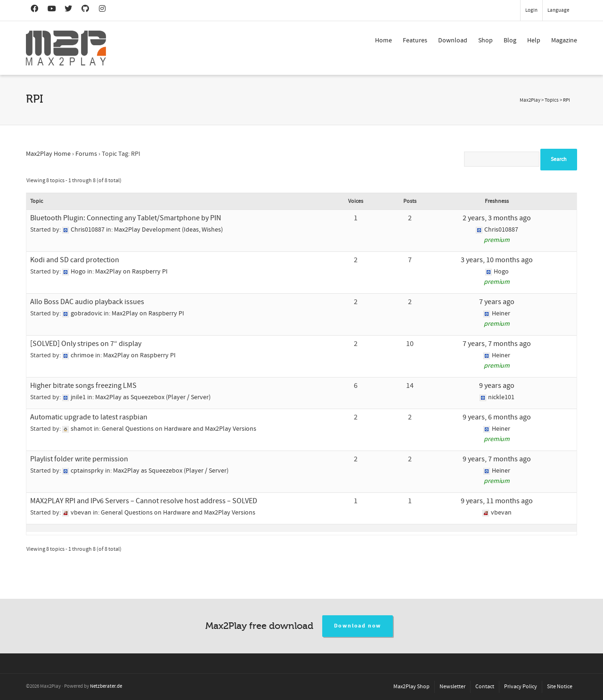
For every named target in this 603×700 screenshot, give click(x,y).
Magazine (564, 40)
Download (453, 40)
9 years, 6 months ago (497, 417)
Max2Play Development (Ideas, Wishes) (168, 230)
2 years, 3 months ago (497, 218)
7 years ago (497, 302)
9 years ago (497, 386)
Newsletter (452, 687)
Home (383, 40)
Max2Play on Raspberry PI (131, 272)
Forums (86, 154)
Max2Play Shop (412, 687)
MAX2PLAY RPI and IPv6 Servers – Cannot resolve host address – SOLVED (144, 501)
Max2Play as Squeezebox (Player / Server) (153, 397)
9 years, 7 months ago (497, 459)
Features (415, 40)
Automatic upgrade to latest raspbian (89, 417)
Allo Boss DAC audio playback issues (87, 302)
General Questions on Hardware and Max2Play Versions (179, 429)
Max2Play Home (48, 154)
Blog (510, 40)
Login (531, 10)
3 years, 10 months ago (497, 260)
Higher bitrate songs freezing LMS (83, 386)
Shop (485, 40)
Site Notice (560, 687)
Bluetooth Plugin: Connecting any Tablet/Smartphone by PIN (126, 218)
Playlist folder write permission (79, 459)
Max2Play (530, 100)
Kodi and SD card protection (75, 260)
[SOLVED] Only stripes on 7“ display (86, 344)
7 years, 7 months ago (497, 344)
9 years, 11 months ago (497, 501)
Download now (358, 626)
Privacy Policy (521, 687)
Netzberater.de (106, 686)
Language (558, 10)
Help (534, 40)
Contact (485, 687)
